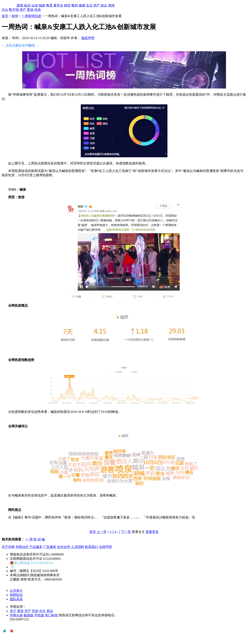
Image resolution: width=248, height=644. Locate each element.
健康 (82, 5)
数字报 (14, 10)
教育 (49, 5)
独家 (42, 5)
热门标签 (51, 615)
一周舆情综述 (31, 16)
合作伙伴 (64, 547)
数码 (75, 5)
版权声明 (88, 38)
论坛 (5, 10)
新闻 (20, 5)
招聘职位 (16, 595)
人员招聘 (77, 547)
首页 (5, 16)
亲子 (13, 611)
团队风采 (16, 599)
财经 (67, 5)
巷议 (50, 611)
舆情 (111, 5)
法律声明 (105, 547)
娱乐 (27, 5)
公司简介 (16, 591)
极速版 (29, 615)
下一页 (126, 532)
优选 (38, 10)
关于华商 (8, 547)
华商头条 (16, 615)
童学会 (58, 5)
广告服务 (50, 547)
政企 (104, 5)
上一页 (102, 532)
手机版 (39, 615)
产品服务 (36, 547)
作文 (42, 611)
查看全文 (138, 532)
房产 (97, 5)
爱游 (30, 10)
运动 (35, 5)
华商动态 (22, 547)
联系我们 (91, 547)
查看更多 (152, 532)
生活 (89, 5)
